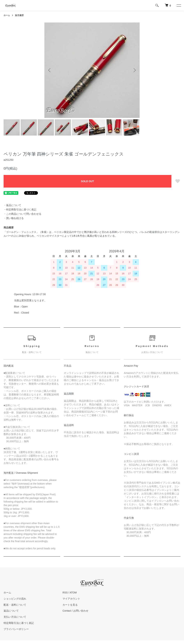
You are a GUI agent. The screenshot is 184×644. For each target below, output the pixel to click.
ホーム (7, 15)
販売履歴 (19, 15)
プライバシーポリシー (16, 629)
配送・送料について (15, 605)
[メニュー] (179, 5)
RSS (65, 593)
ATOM (73, 593)
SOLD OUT (88, 181)
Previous (50, 70)
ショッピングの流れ (15, 599)
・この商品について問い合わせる (22, 214)
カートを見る (70, 605)
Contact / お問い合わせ (75, 611)
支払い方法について (15, 617)
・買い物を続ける (14, 218)
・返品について (12, 205)
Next (134, 70)
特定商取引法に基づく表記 (19, 623)
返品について (11, 611)
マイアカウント (71, 599)
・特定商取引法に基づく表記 (20, 210)
